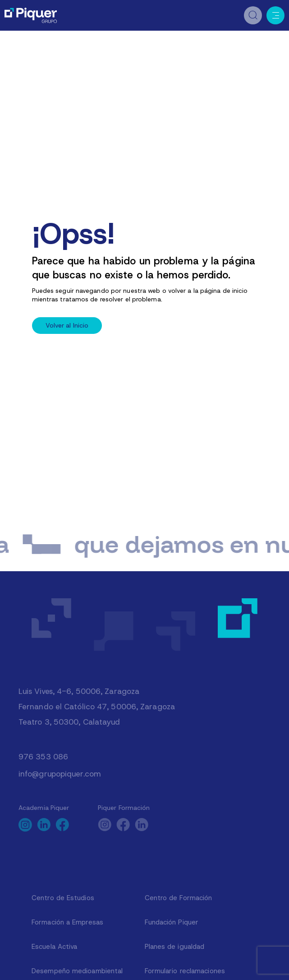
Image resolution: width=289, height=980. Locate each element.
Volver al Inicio (67, 325)
